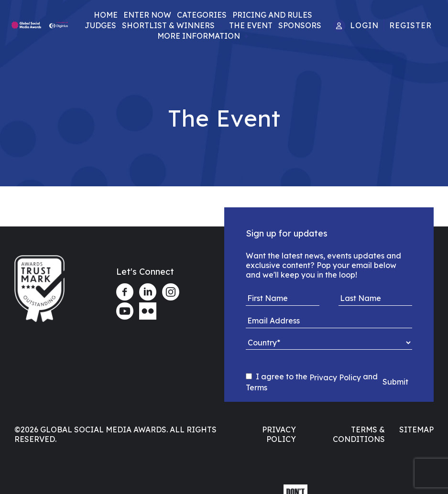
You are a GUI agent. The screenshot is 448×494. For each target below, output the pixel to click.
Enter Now (147, 15)
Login (364, 25)
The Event (251, 25)
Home (106, 15)
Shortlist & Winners (168, 25)
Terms (257, 387)
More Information (199, 36)
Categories (202, 15)
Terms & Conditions (359, 434)
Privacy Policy (335, 377)
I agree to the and (312, 382)
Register (410, 25)
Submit (395, 382)
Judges (100, 25)
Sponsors (300, 25)
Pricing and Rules (272, 15)
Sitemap (416, 430)
